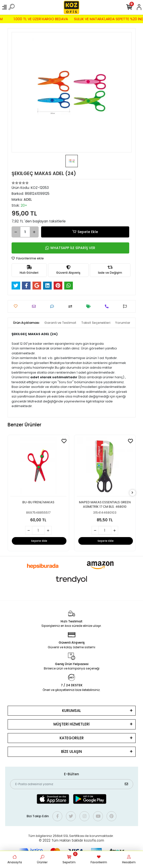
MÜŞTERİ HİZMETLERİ (71, 724)
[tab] (26, 323)
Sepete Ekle (85, 232)
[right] (132, 493)
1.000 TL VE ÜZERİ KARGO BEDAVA (39, 19)
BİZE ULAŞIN (71, 751)
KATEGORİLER (72, 738)
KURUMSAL (71, 711)
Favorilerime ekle (28, 258)
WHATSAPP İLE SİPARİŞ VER (70, 248)
